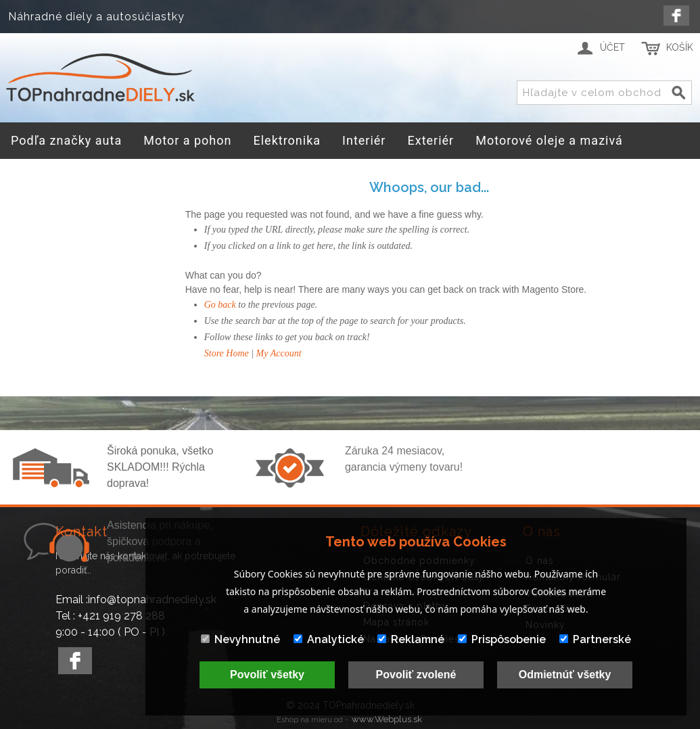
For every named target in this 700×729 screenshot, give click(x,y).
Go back (220, 305)
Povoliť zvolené (416, 675)
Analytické (329, 639)
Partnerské (595, 639)
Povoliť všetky (267, 675)
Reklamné (411, 639)
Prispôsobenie (502, 639)
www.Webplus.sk (387, 719)
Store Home (227, 353)
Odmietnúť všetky (565, 675)
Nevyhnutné (240, 639)
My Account (279, 353)
